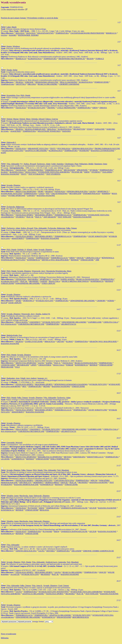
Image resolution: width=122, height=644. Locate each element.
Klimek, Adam (32, 250)
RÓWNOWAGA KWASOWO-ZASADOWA (71, 384)
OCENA (4, 35)
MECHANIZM (69, 170)
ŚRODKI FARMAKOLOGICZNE (107, 149)
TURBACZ (100, 59)
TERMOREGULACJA (53, 170)
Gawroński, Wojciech (14, 443)
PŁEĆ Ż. (38, 217)
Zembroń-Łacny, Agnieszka (56, 562)
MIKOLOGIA (50, 342)
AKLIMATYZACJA (69, 324)
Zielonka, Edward (38, 119)
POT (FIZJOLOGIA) (9, 324)
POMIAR (70, 365)
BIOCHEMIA (33, 279)
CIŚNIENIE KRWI (8, 365)
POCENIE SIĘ (77, 172)
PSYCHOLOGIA (64, 149)
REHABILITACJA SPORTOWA (50, 457)
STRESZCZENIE (87, 260)
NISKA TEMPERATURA (60, 459)
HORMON (106, 193)
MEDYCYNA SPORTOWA (26, 191)
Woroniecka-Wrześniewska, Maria (59, 271)
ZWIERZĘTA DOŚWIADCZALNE (74, 508)
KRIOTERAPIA (79, 457)
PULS (17, 367)
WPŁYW (94, 480)
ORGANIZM (76, 551)
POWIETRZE (16, 131)
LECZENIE (5, 459)
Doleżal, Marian (13, 119)
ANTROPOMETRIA (35, 170)
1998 (97, 260)
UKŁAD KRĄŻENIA (59, 193)
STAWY (90, 129)
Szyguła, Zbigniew (13, 185)
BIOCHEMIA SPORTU (44, 215)
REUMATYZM (79, 129)
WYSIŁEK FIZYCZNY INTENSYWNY (54, 592)
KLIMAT (4, 172)
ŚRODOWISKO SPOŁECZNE (47, 82)
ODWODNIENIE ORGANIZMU (82, 301)
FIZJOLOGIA (21, 108)
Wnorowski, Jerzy (39, 271)
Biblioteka (5, 638)
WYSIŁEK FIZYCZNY (37, 108)
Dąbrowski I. (11, 142)
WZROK (111, 301)
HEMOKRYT (38, 482)
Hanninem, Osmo (101, 164)
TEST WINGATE (92, 594)
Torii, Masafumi (63, 470)
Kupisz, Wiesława (13, 46)
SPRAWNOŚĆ (82, 170)
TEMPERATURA (62, 33)
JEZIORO (13, 35)
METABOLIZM (75, 193)
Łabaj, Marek (12, 27)
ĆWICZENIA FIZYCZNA (64, 480)
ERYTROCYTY (25, 482)
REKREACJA (111, 33)
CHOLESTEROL (45, 365)
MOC (24, 386)
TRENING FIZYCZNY (44, 480)
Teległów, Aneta (13, 496)
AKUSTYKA (21, 84)
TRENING (51, 108)
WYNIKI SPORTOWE (17, 196)
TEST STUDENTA (53, 174)
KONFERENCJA (33, 260)
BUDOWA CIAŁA (16, 172)
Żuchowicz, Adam (44, 164)
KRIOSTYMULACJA (95, 457)
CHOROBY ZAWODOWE (69, 84)
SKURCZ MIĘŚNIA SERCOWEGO (75, 281)
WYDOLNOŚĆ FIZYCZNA (13, 151)
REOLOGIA (44, 510)
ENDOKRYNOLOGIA (92, 193)
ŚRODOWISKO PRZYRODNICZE (72, 59)
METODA (67, 457)
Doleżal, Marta (25, 119)
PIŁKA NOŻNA (22, 322)
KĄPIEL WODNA (68, 279)
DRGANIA (32, 84)
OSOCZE (80, 258)
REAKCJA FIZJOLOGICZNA (87, 279)
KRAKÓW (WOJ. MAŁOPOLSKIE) (103, 342)
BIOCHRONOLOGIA (81, 617)
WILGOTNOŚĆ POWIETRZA (49, 131)
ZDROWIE (29, 82)
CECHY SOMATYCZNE (98, 236)
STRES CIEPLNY (49, 283)
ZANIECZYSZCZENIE (34, 342)
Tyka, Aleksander (13, 164)
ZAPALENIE (100, 129)
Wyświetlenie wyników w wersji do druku (43, 18)
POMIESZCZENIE (102, 82)
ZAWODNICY (35, 322)
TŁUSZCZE (15, 574)
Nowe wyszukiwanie (9, 634)
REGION (90, 59)
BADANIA (67, 131)
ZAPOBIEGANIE (95, 322)
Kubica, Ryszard (30, 164)
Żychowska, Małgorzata (15, 207)
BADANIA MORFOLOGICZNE (26, 485)
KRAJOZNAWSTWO (46, 33)
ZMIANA (103, 108)
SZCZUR (93, 508)
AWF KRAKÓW (50, 217)
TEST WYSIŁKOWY (36, 174)
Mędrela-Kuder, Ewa (14, 335)
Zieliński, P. (22, 250)
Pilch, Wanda (25, 95)
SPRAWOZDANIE (64, 617)
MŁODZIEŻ (34, 281)
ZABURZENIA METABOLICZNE (31, 324)
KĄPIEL (49, 363)
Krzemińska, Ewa (13, 95)
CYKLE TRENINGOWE (66, 108)
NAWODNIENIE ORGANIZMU (28, 283)
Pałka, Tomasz (71, 228)
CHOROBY (101, 301)
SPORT (41, 191)
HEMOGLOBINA (52, 482)
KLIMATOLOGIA (35, 59)
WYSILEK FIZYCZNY (82, 615)
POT (48, 193)
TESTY (53, 149)
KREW (95, 108)
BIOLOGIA (20, 33)
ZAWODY (31, 196)
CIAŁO (42, 193)
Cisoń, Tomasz (64, 586)
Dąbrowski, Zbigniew (42, 496)
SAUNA (92, 191)
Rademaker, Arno (13, 378)
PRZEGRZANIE (7, 367)
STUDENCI (96, 172)
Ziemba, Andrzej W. (43, 314)
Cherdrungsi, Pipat (72, 164)
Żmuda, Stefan (12, 70)
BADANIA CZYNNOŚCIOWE (102, 151)
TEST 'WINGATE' (65, 217)
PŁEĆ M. (30, 217)
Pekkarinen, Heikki (86, 164)
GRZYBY (60, 342)
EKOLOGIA (31, 33)
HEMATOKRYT (18, 238)
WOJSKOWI (84, 151)
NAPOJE (44, 281)
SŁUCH (4, 303)
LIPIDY (34, 365)
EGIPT (3, 153)
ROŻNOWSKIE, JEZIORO (28, 35)
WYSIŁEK (94, 170)
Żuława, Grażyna (52, 119)
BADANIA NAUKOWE (10, 174)
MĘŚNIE (47, 386)
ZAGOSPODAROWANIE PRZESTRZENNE (87, 33)
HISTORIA (50, 551)
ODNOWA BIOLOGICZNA (82, 149)
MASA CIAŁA (31, 172)
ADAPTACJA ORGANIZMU (36, 151)
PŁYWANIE (32, 508)
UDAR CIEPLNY (15, 303)
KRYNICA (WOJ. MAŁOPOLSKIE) (55, 260)
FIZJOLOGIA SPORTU (24, 215)
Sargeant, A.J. (42, 378)
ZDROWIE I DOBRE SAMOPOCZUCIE (98, 551)
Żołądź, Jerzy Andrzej (28, 378)
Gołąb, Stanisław (57, 164)
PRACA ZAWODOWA (68, 82)
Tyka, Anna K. (37, 586)
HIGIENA (19, 82)
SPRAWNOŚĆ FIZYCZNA (38, 149)
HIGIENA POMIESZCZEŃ (35, 129)
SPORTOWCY (103, 191)
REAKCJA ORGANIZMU (48, 84)
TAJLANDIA (107, 172)
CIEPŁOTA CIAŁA (93, 258)
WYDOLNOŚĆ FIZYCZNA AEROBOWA (54, 172)
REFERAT (75, 260)
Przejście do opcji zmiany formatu (13, 18)
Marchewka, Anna (26, 496)
